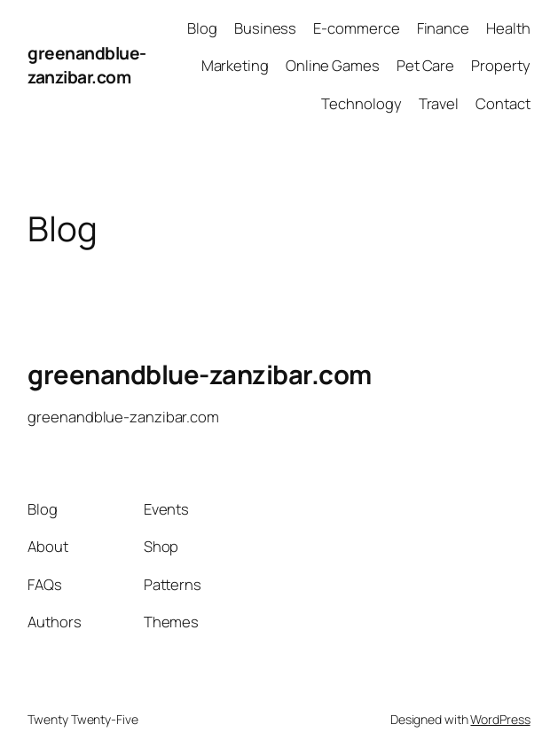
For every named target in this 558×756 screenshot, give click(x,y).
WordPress (500, 719)
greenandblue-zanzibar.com (87, 65)
